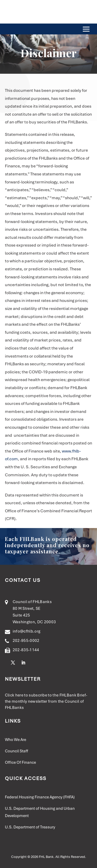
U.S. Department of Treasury (30, 827)
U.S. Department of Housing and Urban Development (40, 812)
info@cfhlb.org (27, 631)
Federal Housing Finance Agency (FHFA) (40, 797)
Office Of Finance (20, 762)
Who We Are (16, 740)
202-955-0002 (26, 641)
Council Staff (17, 751)
